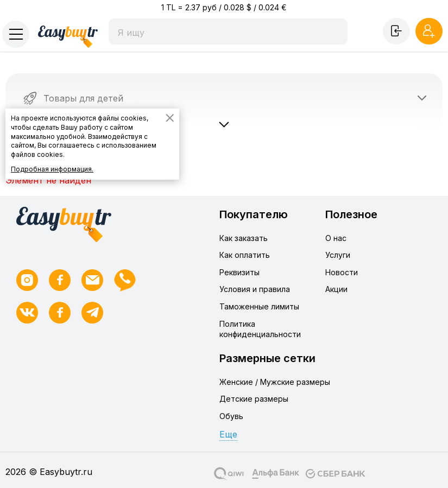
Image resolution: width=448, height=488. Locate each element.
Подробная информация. (52, 169)
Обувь (231, 416)
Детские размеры (254, 399)
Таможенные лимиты (259, 306)
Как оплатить (245, 255)
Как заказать (244, 238)
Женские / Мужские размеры (275, 382)
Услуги (338, 255)
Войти (396, 31)
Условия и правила (255, 289)
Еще (228, 434)
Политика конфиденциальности (260, 329)
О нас (336, 238)
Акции (336, 289)
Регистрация (429, 31)
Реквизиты (239, 272)
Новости (342, 272)
